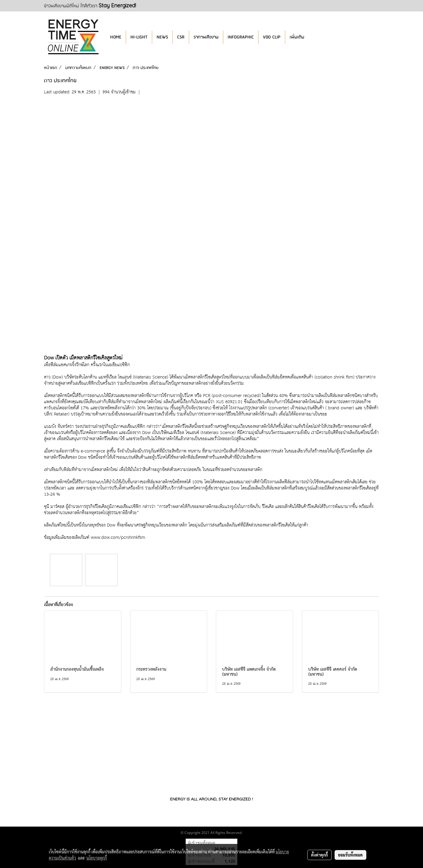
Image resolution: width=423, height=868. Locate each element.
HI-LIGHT (139, 37)
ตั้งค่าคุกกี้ (319, 855)
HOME (116, 37)
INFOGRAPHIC (241, 37)
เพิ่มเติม (297, 37)
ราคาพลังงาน (206, 37)
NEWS (162, 37)
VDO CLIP (272, 37)
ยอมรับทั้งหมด (350, 855)
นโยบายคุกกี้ (97, 858)
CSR (181, 37)
